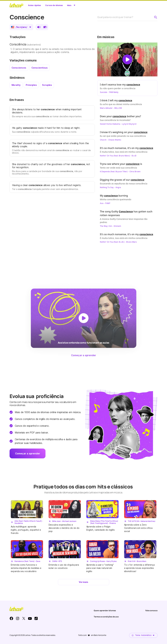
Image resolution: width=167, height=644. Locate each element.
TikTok (36, 618)
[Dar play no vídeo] (127, 59)
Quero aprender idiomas (105, 610)
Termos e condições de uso (106, 617)
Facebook (11, 618)
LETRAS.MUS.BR (16, 5)
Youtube (30, 618)
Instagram (18, 618)
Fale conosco (152, 610)
